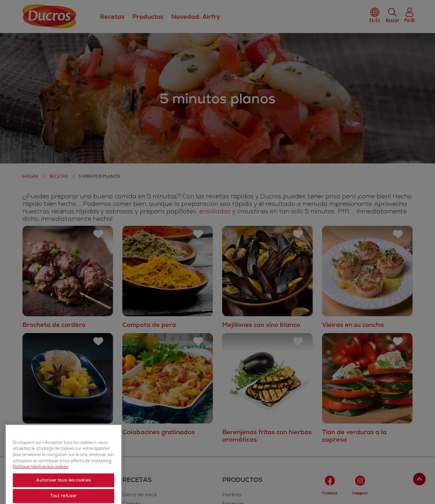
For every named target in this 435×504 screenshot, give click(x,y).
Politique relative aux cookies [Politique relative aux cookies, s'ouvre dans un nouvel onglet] (40, 487)
